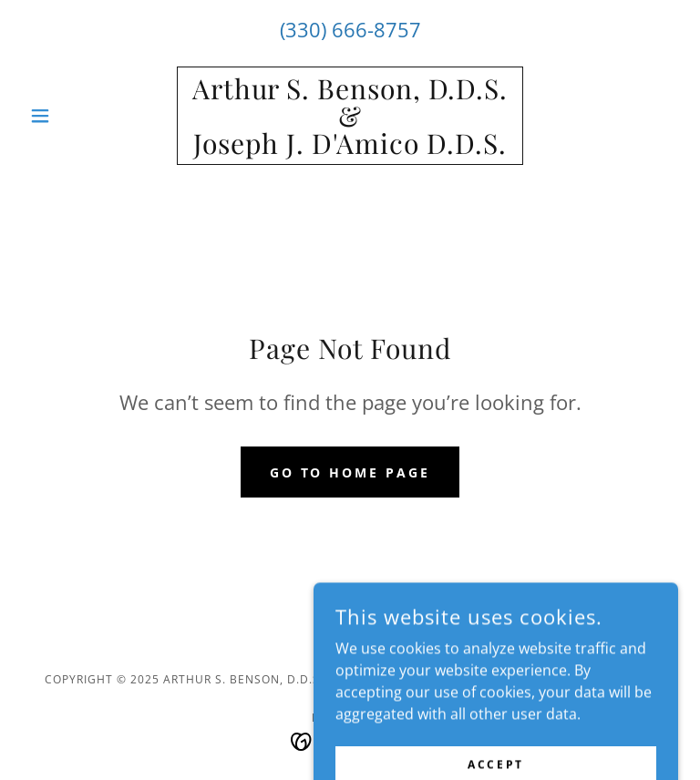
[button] (71, 116)
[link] (350, 149)
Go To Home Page (350, 472)
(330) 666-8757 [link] (350, 29)
